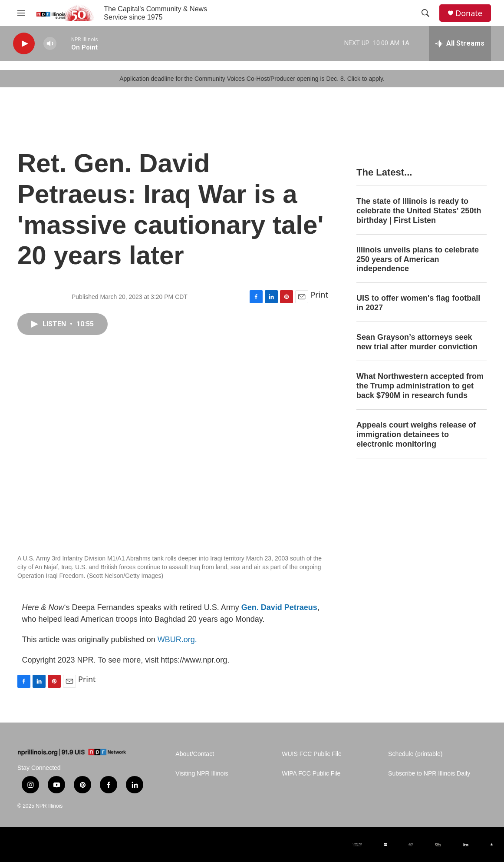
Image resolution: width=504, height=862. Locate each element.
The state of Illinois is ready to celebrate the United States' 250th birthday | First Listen (419, 211)
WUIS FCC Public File (312, 754)
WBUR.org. (177, 640)
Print (319, 295)
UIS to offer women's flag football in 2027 (418, 303)
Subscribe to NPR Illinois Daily (429, 774)
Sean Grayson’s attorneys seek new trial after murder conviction (417, 342)
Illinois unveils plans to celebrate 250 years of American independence (418, 259)
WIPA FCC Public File (311, 774)
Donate (469, 13)
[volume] (50, 44)
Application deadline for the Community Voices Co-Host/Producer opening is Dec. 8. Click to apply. (252, 79)
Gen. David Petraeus (279, 607)
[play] (24, 44)
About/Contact (195, 754)
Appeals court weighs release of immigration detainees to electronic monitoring (416, 434)
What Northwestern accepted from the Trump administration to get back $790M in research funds (420, 386)
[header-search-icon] (425, 13)
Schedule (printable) (415, 754)
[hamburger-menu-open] (21, 13)
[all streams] (460, 43)
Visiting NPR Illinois (202, 774)
